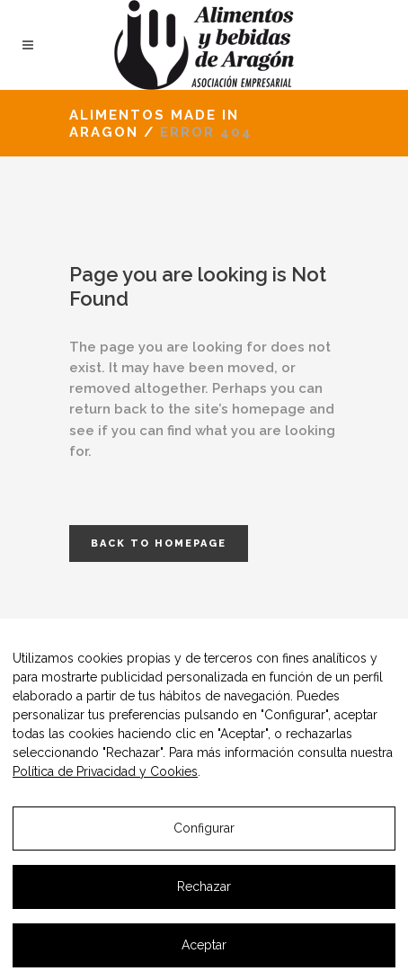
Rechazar (204, 886)
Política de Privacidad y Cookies (105, 771)
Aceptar (204, 945)
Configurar (204, 828)
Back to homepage (159, 543)
